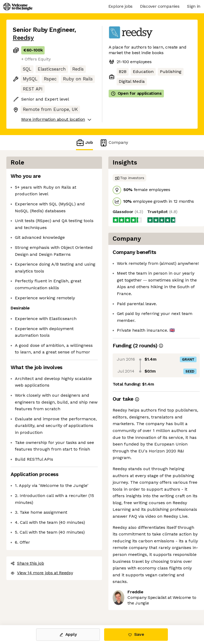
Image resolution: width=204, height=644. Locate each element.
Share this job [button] (27, 563)
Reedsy (23, 38)
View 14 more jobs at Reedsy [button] (42, 573)
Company (114, 143)
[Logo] (18, 7)
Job (84, 143)
